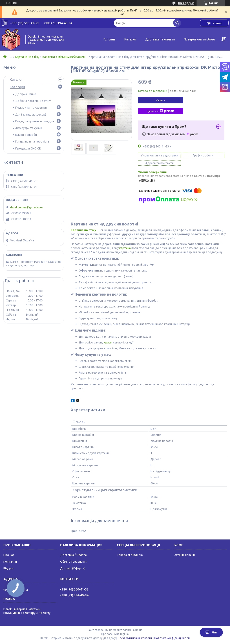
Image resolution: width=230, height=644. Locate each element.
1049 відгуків (186, 3)
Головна (109, 39)
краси (108, 342)
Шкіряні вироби (26, 135)
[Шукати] (177, 23)
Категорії (17, 87)
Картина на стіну (27, 57)
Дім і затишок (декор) (31, 114)
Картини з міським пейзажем (64, 57)
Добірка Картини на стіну (33, 101)
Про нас (9, 555)
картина (125, 248)
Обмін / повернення (74, 562)
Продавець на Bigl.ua (115, 634)
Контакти (10, 562)
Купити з (161, 111)
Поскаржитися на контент (135, 638)
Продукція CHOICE (28, 148)
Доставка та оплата (160, 39)
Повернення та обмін (199, 39)
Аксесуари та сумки (29, 128)
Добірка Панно (26, 94)
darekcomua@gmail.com (26, 207)
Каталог (130, 39)
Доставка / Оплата (73, 555)
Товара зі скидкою (130, 555)
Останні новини (184, 555)
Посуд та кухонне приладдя (35, 121)
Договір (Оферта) (73, 568)
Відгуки (8, 568)
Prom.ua (137, 630)
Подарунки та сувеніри (31, 107)
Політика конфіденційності (172, 638)
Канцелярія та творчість (32, 141)
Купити (161, 100)
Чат (211, 632)
